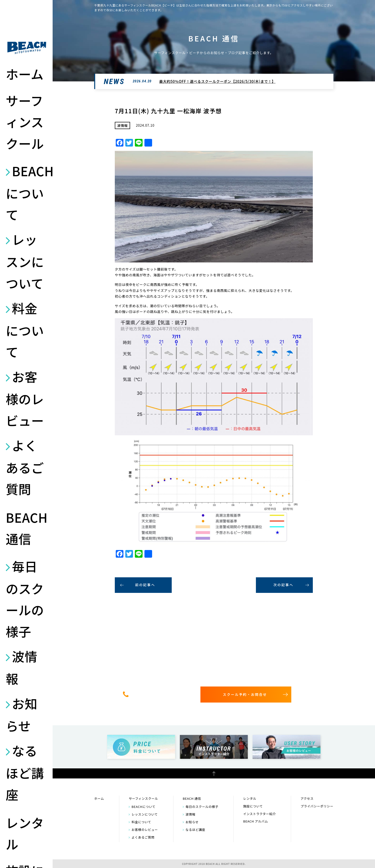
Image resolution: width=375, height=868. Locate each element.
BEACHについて (27, 193)
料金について (25, 330)
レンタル (25, 833)
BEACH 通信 (27, 528)
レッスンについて (25, 261)
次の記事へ (283, 585)
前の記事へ (145, 585)
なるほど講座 (25, 772)
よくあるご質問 (25, 467)
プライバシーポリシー (317, 806)
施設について (253, 806)
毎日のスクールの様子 (25, 599)
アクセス (307, 798)
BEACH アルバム (256, 821)
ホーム (25, 74)
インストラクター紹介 (260, 814)
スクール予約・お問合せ (245, 694)
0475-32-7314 (160, 694)
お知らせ (22, 714)
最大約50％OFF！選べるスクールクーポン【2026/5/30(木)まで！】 (217, 81)
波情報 (22, 667)
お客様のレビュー (25, 398)
